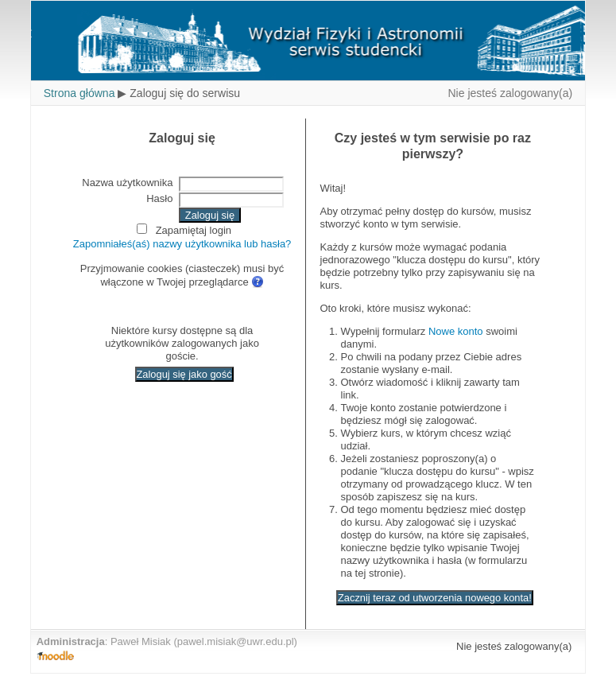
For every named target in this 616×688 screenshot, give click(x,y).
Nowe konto (456, 331)
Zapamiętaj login (194, 230)
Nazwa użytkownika (127, 183)
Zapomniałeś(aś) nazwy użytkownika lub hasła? (182, 244)
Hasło (159, 198)
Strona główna (79, 93)
